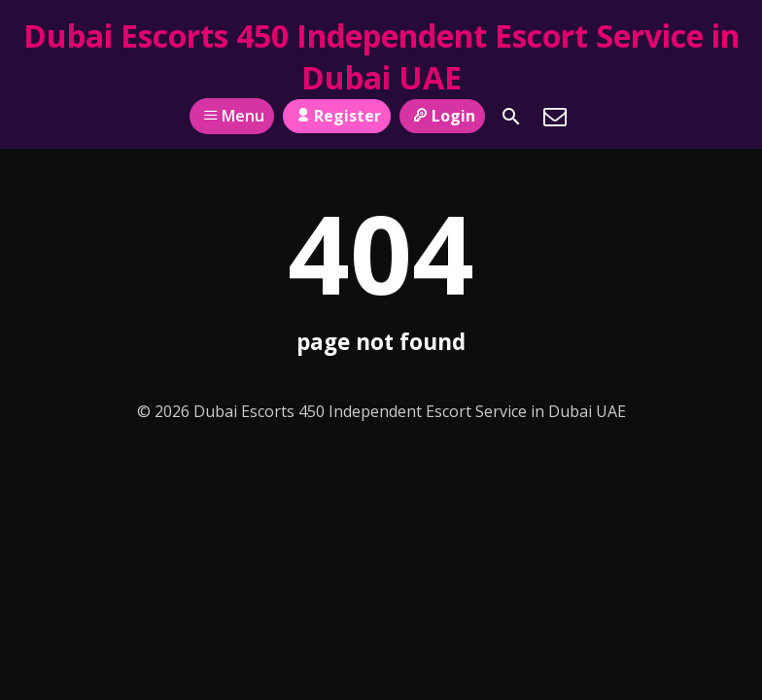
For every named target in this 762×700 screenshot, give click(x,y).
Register (337, 116)
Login (442, 116)
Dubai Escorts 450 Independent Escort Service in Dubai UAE (381, 56)
